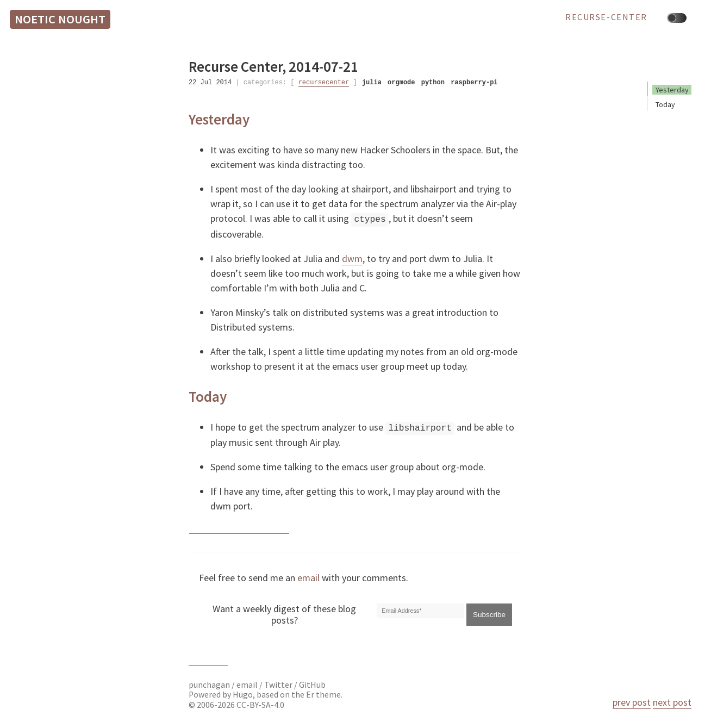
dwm (352, 257)
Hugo (243, 693)
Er (310, 693)
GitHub (312, 684)
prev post (632, 702)
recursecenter (324, 82)
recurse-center (606, 17)
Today (665, 104)
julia (372, 82)
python (433, 82)
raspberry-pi (474, 82)
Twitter (278, 684)
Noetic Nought (60, 19)
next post (672, 702)
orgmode (401, 82)
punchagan (210, 684)
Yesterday (672, 90)
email (308, 577)
